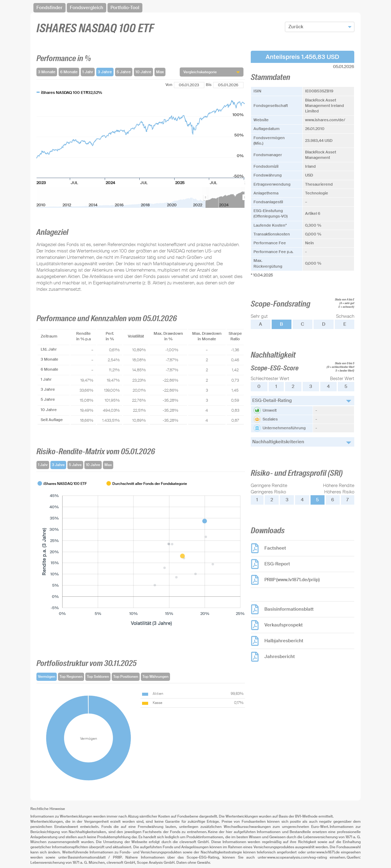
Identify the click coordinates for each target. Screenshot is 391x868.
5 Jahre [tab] (75, 465)
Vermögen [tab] (47, 677)
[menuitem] (225, 197)
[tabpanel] (141, 554)
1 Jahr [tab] (43, 465)
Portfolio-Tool (125, 8)
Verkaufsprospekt (284, 625)
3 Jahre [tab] (58, 465)
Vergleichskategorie (200, 72)
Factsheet (275, 548)
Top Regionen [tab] (71, 677)
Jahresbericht (280, 657)
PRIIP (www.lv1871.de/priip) (292, 580)
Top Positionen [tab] (126, 677)
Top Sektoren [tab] (98, 677)
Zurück (296, 27)
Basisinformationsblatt (289, 609)
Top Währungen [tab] (155, 677)
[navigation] (195, 8)
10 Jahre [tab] (93, 465)
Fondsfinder (49, 8)
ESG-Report (277, 564)
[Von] (189, 85)
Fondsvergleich (87, 8)
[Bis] (228, 85)
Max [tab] (108, 465)
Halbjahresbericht (284, 641)
